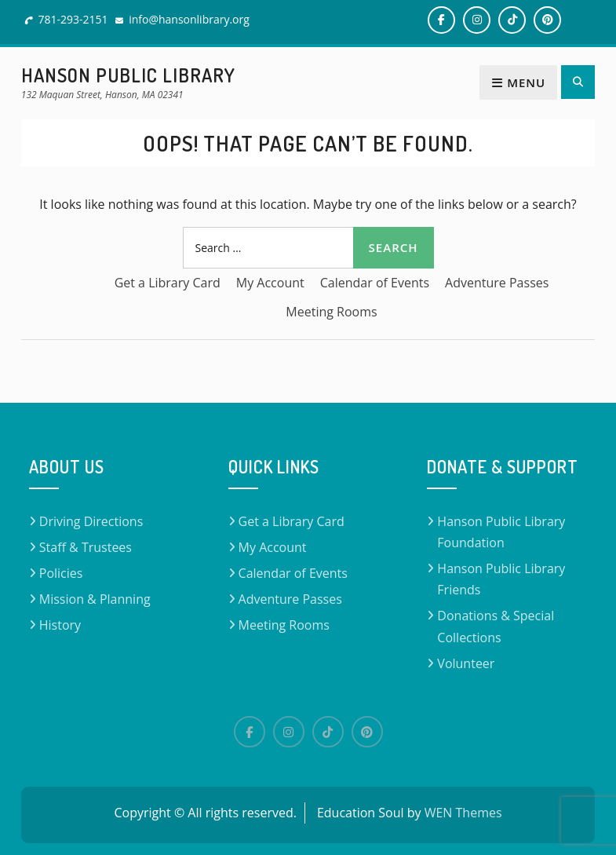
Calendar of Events (375, 283)
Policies (61, 573)
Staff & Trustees (86, 547)
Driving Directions (91, 521)
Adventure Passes (497, 283)
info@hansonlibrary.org (189, 19)
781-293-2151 (73, 19)
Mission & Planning (95, 599)
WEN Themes (463, 813)
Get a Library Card (168, 283)
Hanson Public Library (128, 75)
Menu (518, 82)
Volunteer (466, 663)
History (60, 625)
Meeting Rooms (331, 312)
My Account (270, 283)
